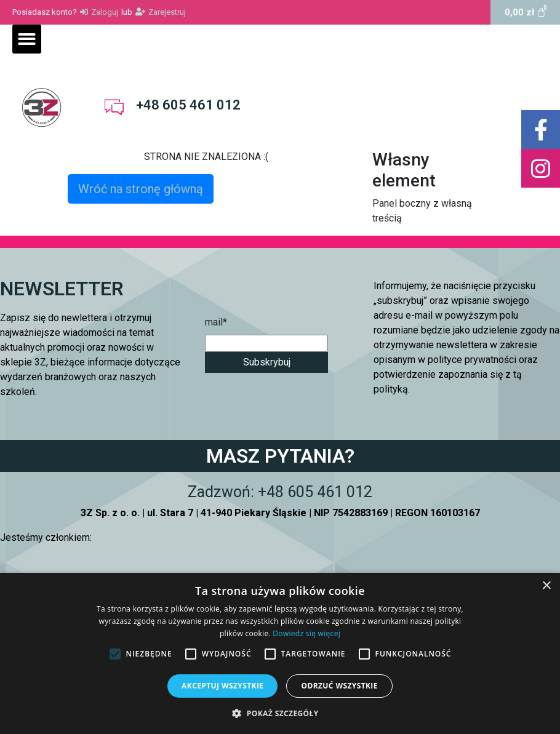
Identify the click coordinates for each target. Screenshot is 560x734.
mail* (216, 321)
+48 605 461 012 (188, 105)
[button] (27, 39)
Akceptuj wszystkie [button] (222, 686)
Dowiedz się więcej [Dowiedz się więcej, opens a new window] (306, 633)
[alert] (280, 653)
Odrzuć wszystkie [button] (339, 686)
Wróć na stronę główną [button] (141, 189)
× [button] (546, 586)
